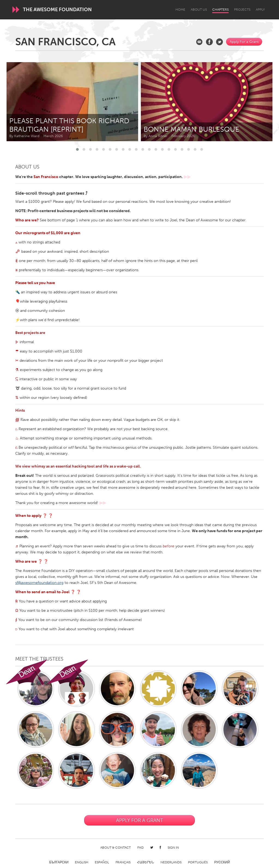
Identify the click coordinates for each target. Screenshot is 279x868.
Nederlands (171, 862)
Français (123, 862)
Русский (222, 862)
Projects (242, 10)
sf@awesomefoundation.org (39, 583)
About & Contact (116, 848)
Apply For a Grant (244, 42)
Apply (260, 10)
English (82, 862)
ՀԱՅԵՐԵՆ (145, 862)
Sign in (173, 848)
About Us (199, 10)
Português (198, 862)
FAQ (140, 848)
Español (102, 862)
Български (59, 862)
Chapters (220, 10)
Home (180, 10)
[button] (77, 149)
